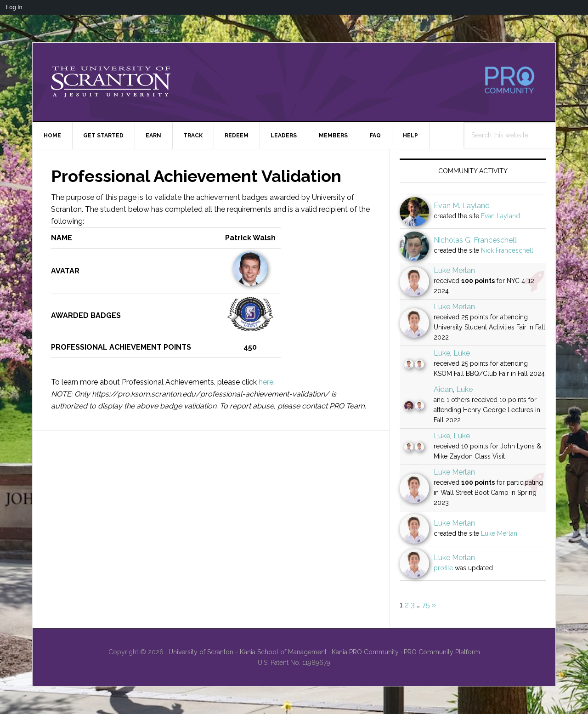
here (266, 382)
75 (426, 605)
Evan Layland (500, 216)
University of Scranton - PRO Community (111, 82)
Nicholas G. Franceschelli (476, 240)
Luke (442, 353)
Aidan (443, 389)
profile (443, 568)
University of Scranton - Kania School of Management (248, 652)
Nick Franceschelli (508, 250)
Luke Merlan (454, 270)
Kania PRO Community (365, 652)
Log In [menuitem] (14, 7)
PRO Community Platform (442, 652)
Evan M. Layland (462, 206)
